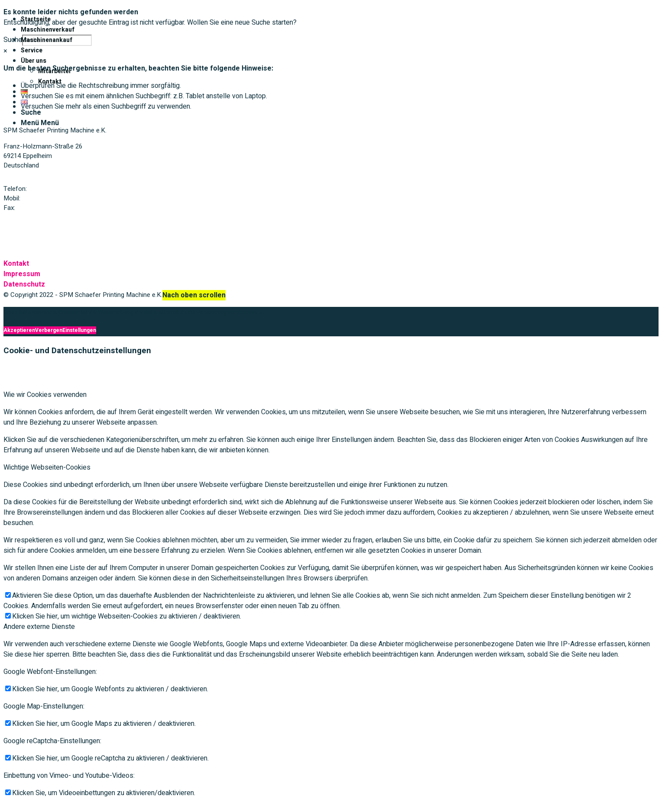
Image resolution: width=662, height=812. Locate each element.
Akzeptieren (19, 330)
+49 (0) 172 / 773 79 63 (55, 198)
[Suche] (31, 113)
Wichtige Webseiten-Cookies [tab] (47, 467)
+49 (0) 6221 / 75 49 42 (61, 189)
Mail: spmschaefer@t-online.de (48, 224)
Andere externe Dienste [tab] (39, 627)
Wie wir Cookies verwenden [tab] (45, 395)
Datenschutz (24, 284)
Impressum (22, 274)
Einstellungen (79, 330)
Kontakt (16, 264)
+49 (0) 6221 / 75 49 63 (50, 208)
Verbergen (49, 330)
